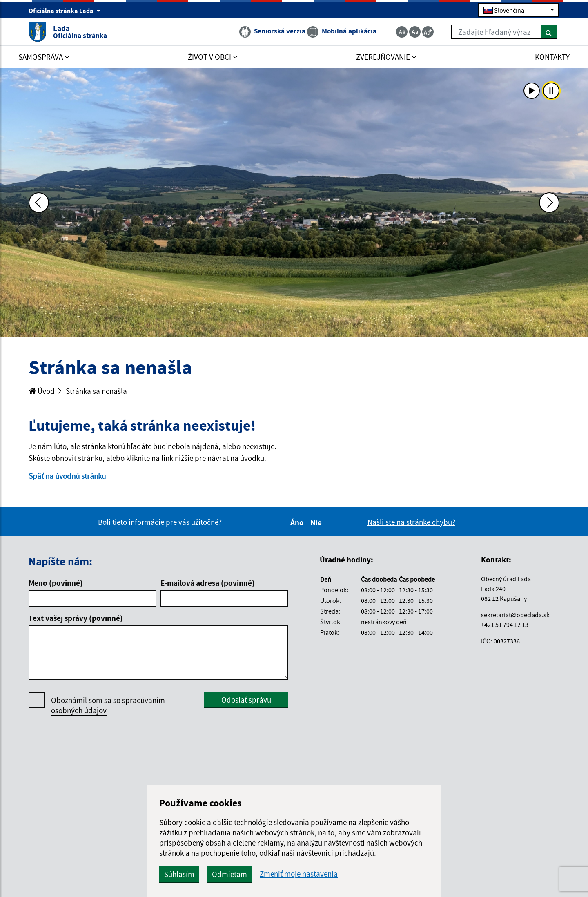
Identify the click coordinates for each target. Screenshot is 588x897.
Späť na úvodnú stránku (67, 476)
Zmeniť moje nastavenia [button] (299, 874)
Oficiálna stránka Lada (65, 11)
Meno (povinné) (56, 583)
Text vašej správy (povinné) (76, 618)
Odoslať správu (246, 700)
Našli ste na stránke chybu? (411, 522)
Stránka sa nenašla (96, 391)
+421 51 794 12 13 (505, 625)
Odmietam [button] (229, 874)
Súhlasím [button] (179, 874)
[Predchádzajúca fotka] (39, 203)
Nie (317, 522)
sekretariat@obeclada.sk (515, 615)
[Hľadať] (549, 32)
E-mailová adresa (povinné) (208, 583)
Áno (298, 522)
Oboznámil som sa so (108, 705)
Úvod (42, 391)
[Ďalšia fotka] (549, 203)
